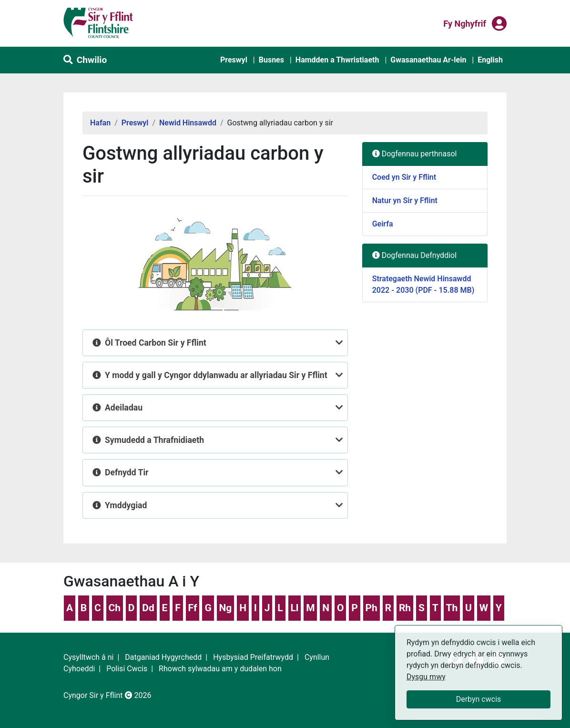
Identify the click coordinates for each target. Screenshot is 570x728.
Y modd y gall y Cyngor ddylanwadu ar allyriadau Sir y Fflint (217, 375)
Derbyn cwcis (479, 699)
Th (452, 608)
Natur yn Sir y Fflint (405, 200)
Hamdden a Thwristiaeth (337, 60)
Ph (372, 608)
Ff (193, 608)
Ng (226, 608)
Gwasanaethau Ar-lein (428, 60)
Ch (115, 608)
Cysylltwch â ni (88, 657)
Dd (148, 608)
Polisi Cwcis (127, 669)
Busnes (271, 60)
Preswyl (234, 60)
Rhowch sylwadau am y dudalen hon (220, 669)
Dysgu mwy (426, 677)
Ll (294, 608)
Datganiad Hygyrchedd (163, 657)
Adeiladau (125, 408)
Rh (405, 608)
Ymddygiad (127, 505)
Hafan (100, 123)
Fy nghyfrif (465, 23)
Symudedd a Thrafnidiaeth (156, 440)
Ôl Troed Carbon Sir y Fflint (157, 343)
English (490, 60)
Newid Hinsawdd (188, 123)
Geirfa (383, 224)
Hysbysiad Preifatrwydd (253, 657)
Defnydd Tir (128, 472)
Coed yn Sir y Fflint (404, 177)
